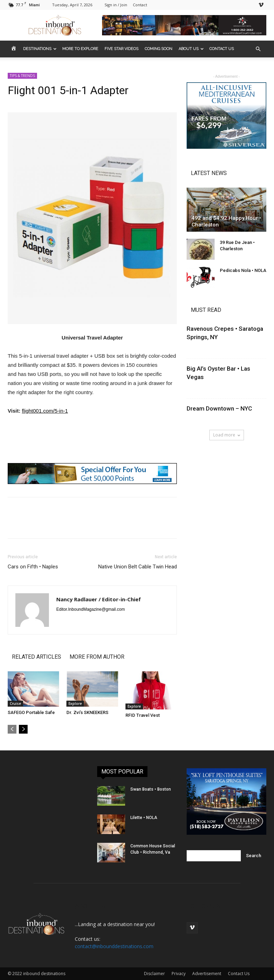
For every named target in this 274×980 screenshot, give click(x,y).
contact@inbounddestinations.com (114, 946)
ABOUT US (191, 49)
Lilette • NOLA (144, 818)
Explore (75, 703)
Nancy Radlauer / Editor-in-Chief (99, 599)
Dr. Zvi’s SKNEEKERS (87, 712)
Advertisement (207, 974)
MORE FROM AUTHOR (97, 657)
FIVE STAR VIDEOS (121, 49)
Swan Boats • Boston (151, 789)
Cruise (15, 703)
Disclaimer (154, 974)
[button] (258, 49)
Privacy (179, 974)
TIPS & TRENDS (22, 76)
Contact (140, 5)
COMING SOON (158, 49)
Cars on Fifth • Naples (33, 567)
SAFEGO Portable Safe (31, 712)
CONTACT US (222, 49)
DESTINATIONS (40, 49)
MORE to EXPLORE (80, 49)
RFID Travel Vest (143, 715)
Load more (227, 435)
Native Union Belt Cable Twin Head (138, 567)
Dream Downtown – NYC (219, 408)
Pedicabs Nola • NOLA (243, 270)
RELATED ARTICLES (37, 657)
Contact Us (239, 974)
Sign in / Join (116, 5)
